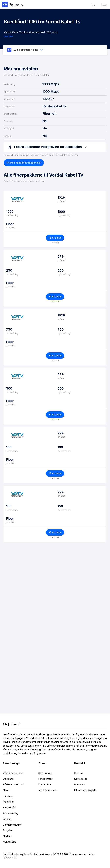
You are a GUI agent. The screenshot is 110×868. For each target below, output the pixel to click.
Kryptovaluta (10, 842)
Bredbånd (8, 779)
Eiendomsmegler (12, 825)
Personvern (81, 784)
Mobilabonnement (13, 773)
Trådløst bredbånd (13, 784)
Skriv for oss (45, 773)
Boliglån (7, 819)
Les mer (55, 243)
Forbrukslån (9, 807)
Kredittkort (9, 802)
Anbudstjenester (48, 790)
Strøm (6, 790)
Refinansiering (10, 813)
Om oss (79, 773)
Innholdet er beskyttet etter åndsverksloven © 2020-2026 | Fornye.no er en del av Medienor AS (49, 856)
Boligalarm (8, 830)
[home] (12, 5)
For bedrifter (45, 779)
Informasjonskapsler (86, 790)
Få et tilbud (55, 238)
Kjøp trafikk (45, 784)
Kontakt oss (81, 779)
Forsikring (8, 796)
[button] (105, 4)
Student (7, 836)
